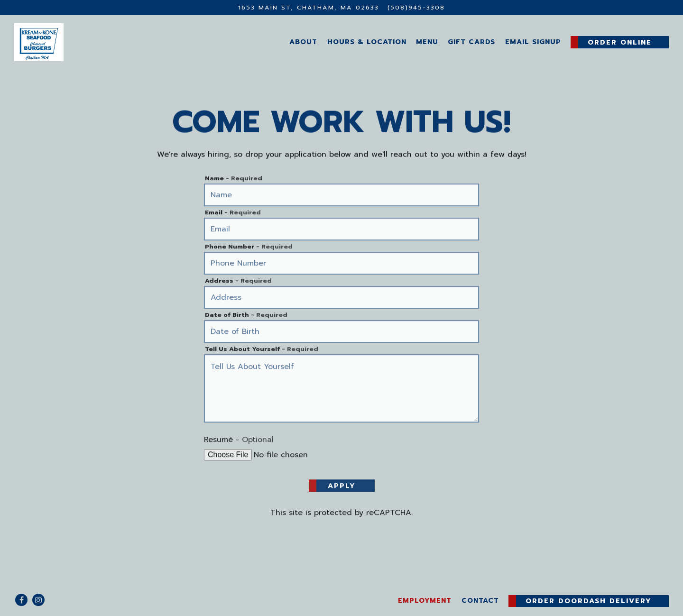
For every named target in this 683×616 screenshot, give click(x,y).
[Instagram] (38, 600)
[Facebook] (21, 600)
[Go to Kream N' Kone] (309, 7)
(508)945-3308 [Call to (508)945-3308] (416, 7)
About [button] (303, 42)
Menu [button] (427, 42)
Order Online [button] (620, 42)
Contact (480, 600)
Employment (425, 600)
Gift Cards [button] (471, 42)
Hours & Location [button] (367, 42)
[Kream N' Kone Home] (76, 42)
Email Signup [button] (533, 42)
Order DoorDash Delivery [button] (589, 601)
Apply (342, 487)
